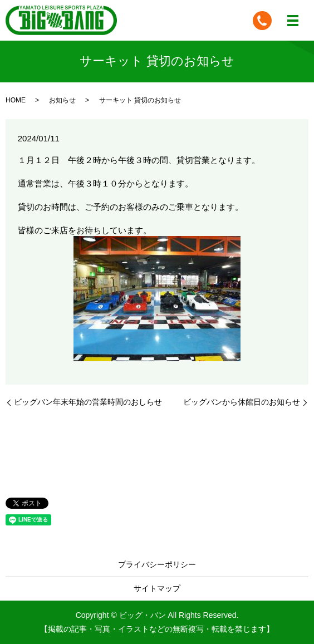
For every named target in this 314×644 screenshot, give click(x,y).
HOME (16, 100)
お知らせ (62, 100)
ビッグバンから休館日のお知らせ (242, 402)
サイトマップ (157, 588)
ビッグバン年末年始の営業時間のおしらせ (88, 402)
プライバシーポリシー (157, 564)
